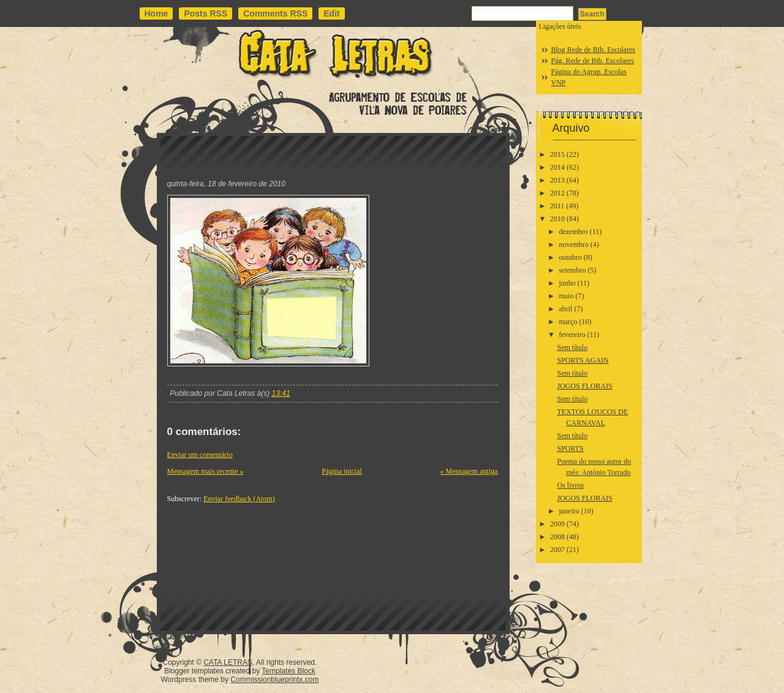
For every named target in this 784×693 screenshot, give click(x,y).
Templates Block (288, 671)
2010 (557, 219)
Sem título (572, 347)
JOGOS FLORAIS (584, 386)
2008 (557, 537)
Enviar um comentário (200, 455)
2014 (557, 167)
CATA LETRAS (228, 662)
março (568, 322)
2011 (557, 206)
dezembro (573, 232)
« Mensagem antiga (469, 471)
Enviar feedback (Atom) (239, 499)
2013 (557, 180)
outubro (570, 257)
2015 (557, 154)
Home (156, 13)
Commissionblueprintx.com (274, 680)
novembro (574, 244)
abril (565, 309)
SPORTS (570, 449)
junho (567, 283)
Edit (331, 13)
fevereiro (572, 335)
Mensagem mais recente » (205, 471)
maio (566, 296)
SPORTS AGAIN (582, 360)
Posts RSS (205, 13)
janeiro (569, 511)
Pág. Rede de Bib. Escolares (593, 61)
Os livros (570, 485)
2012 (557, 193)
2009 (557, 524)
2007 (557, 550)
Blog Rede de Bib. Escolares (594, 50)
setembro (572, 270)
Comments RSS (275, 13)
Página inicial (342, 471)
